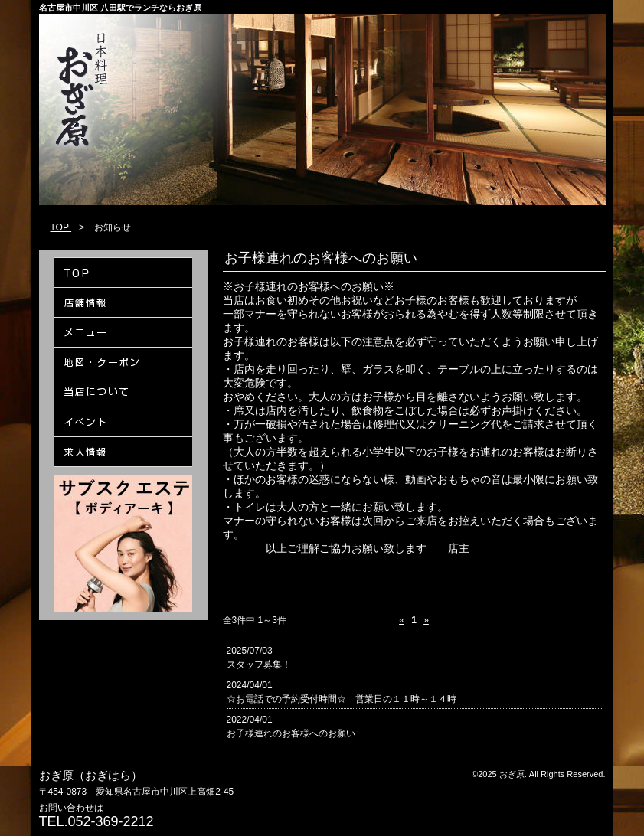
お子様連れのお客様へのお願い (291, 733)
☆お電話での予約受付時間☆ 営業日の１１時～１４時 (342, 699)
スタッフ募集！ (259, 665)
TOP (61, 227)
